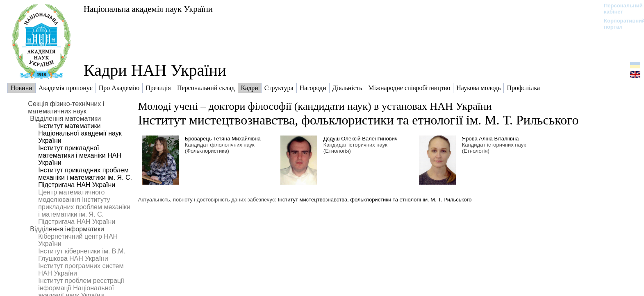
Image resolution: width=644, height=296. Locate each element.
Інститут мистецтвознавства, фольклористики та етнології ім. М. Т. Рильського (358, 120)
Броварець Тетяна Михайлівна (223, 139)
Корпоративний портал (619, 24)
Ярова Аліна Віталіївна (490, 139)
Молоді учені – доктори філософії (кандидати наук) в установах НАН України (315, 106)
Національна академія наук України (148, 9)
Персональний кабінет (619, 9)
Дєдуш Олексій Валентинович (361, 139)
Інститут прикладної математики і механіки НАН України (80, 155)
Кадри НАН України (155, 70)
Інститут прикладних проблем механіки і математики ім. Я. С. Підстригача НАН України (85, 177)
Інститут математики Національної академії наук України (80, 133)
